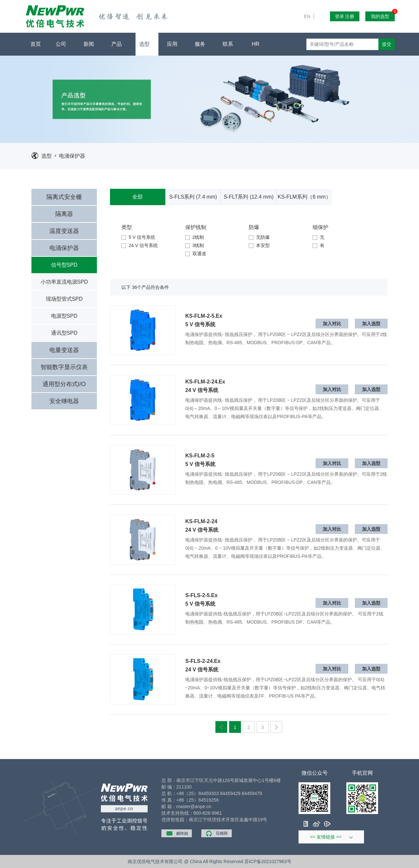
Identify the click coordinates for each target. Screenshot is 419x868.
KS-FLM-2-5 (200, 456)
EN (310, 3)
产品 (119, 44)
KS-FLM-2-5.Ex (204, 316)
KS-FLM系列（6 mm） (304, 197)
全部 (137, 197)
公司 (63, 44)
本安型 (259, 245)
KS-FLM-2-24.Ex (205, 382)
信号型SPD (64, 265)
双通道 (196, 254)
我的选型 (383, 15)
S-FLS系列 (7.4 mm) (193, 197)
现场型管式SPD (64, 299)
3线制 (195, 245)
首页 (36, 44)
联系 (230, 44)
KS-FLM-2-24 (201, 522)
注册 (350, 16)
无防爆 (259, 237)
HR (258, 44)
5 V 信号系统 (138, 237)
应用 (175, 44)
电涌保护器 (72, 156)
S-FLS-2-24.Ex (203, 661)
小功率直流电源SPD (64, 282)
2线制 (195, 237)
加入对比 (332, 324)
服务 (202, 44)
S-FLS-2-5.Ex (201, 595)
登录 (339, 16)
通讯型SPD (64, 333)
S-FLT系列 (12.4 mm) (249, 197)
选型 (147, 44)
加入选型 (371, 324)
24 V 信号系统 (140, 245)
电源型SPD (64, 316)
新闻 (91, 44)
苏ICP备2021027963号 (268, 861)
